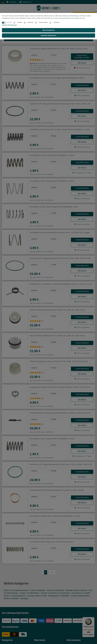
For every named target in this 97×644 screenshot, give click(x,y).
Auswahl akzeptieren (49, 35)
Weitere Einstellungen (9, 25)
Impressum (82, 18)
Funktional (56, 22)
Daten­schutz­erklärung (65, 18)
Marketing (30, 22)
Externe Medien (43, 22)
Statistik (20, 22)
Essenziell (9, 22)
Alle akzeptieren (49, 30)
